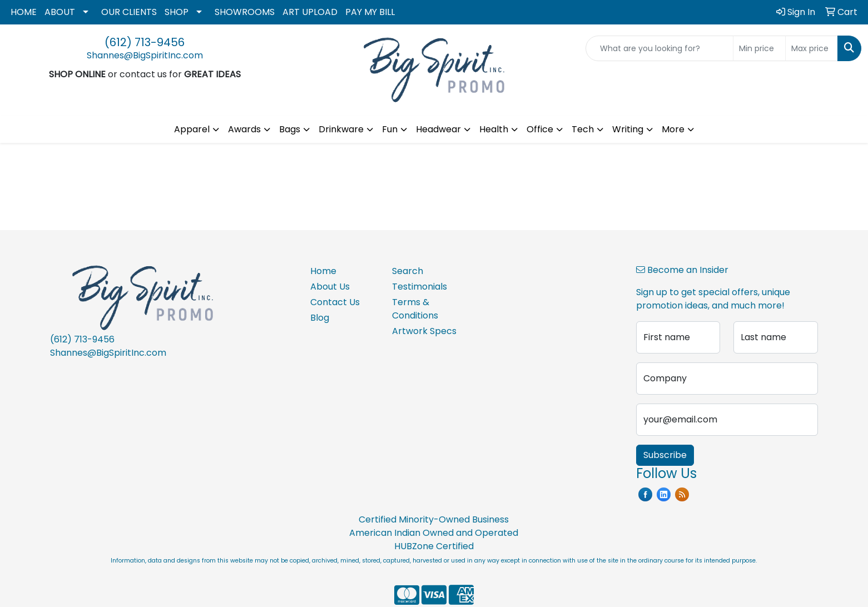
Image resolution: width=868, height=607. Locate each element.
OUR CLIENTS (129, 12)
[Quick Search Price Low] (759, 48)
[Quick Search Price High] (812, 48)
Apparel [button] (192, 129)
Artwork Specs (424, 331)
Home (323, 271)
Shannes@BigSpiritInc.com (145, 55)
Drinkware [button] (341, 129)
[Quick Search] (659, 48)
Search (408, 271)
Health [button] (494, 129)
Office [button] (540, 129)
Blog (320, 318)
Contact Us (335, 302)
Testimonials (420, 287)
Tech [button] (583, 129)
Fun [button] (390, 129)
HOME (24, 12)
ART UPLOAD (310, 12)
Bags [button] (290, 129)
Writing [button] (628, 129)
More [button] (673, 129)
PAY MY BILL (370, 12)
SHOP (177, 12)
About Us (330, 287)
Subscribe (665, 455)
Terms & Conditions (415, 309)
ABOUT (60, 12)
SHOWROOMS (245, 12)
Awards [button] (244, 129)
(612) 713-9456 (145, 42)
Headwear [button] (438, 129)
